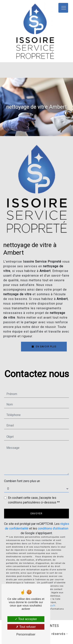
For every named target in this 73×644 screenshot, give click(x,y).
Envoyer (36, 514)
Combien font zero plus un (22, 481)
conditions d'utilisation (53, 528)
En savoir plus (44, 347)
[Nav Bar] (63, 8)
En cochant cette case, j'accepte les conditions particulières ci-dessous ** (34, 500)
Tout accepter (26, 619)
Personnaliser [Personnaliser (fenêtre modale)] (26, 634)
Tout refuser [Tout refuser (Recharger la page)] (26, 627)
